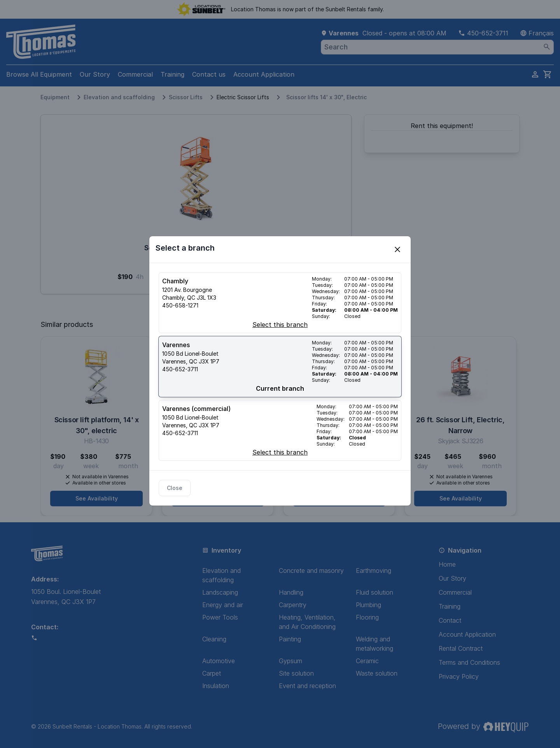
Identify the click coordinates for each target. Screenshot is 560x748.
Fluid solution (374, 592)
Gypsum (290, 661)
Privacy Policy (459, 676)
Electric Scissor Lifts (243, 97)
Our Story (95, 74)
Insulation (216, 686)
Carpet (212, 673)
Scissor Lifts (186, 97)
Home (447, 564)
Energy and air (223, 605)
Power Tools (220, 617)
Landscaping (220, 592)
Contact (450, 620)
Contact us (209, 74)
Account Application (264, 74)
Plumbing (368, 605)
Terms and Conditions (469, 662)
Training (172, 74)
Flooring (367, 617)
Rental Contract (461, 648)
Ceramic (367, 661)
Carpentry (293, 605)
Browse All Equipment (39, 74)
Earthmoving (374, 571)
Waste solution (377, 673)
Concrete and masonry (311, 571)
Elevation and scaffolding (119, 97)
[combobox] (437, 47)
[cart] (548, 74)
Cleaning (214, 639)
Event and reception (307, 686)
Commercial (135, 74)
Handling (291, 592)
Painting (290, 639)
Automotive (219, 661)
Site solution (296, 673)
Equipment (55, 97)
